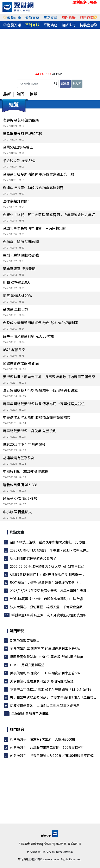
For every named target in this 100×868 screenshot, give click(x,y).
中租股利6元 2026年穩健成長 (26, 471)
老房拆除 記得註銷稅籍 (21, 120)
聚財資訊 (23, 859)
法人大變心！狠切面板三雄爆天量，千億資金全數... (48, 607)
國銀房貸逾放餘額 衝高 (21, 363)
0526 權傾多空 (14, 350)
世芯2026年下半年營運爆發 (24, 444)
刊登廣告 (24, 844)
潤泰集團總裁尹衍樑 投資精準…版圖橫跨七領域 (40, 390)
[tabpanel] (14, 17)
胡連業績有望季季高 (19, 458)
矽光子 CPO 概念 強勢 (20, 498)
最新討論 (14, 17)
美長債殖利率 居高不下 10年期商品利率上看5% (45, 649)
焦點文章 (50, 17)
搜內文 (77, 83)
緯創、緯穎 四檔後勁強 (21, 255)
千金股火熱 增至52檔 (19, 161)
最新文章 (32, 17)
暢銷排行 (69, 25)
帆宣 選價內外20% (17, 296)
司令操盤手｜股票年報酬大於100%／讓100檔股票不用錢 (52, 755)
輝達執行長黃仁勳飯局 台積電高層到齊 (33, 188)
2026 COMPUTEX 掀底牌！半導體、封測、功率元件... (49, 550)
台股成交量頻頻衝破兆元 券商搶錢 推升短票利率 (41, 323)
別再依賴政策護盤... (24, 640)
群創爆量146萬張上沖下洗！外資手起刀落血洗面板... (50, 615)
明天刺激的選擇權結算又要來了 (33, 558)
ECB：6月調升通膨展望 (27, 665)
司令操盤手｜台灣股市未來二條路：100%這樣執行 (47, 747)
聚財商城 (32, 25)
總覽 (33, 94)
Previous (5, 17)
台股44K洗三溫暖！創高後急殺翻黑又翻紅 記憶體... (49, 542)
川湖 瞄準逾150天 (17, 282)
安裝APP (49, 835)
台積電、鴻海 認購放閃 (21, 242)
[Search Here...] (38, 84)
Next (95, 17)
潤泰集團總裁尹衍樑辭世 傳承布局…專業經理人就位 (44, 404)
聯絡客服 (61, 844)
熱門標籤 (69, 17)
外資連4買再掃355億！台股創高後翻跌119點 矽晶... (48, 599)
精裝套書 (87, 25)
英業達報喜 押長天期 (19, 269)
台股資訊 (14, 25)
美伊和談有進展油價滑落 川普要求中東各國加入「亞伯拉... (53, 697)
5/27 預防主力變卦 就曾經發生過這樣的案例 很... (46, 582)
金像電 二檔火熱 (16, 309)
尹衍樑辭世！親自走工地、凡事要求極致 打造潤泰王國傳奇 (49, 377)
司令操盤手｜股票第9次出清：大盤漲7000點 (43, 739)
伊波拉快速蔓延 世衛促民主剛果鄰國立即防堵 (45, 705)
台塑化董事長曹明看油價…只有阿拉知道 (35, 228)
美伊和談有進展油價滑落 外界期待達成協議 (42, 681)
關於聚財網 (74, 844)
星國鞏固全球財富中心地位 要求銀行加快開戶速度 (47, 657)
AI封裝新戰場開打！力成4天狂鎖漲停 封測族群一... (47, 574)
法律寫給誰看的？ (17, 201)
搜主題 (65, 83)
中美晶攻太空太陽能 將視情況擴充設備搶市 (37, 417)
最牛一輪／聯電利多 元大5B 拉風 (29, 336)
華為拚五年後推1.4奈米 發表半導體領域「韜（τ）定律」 (51, 689)
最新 (7, 94)
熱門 (20, 94)
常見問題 (49, 844)
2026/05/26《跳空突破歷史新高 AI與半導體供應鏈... (49, 591)
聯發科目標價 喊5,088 (20, 485)
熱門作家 (87, 17)
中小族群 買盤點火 (17, 512)
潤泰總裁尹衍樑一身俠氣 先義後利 (30, 431)
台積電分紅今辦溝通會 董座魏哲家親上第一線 (38, 174)
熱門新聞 (17, 631)
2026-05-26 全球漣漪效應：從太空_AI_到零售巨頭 (47, 566)
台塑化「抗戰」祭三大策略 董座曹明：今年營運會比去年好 (49, 215)
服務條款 (37, 844)
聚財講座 (50, 25)
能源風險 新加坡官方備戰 (30, 713)
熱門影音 (17, 729)
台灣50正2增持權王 (18, 147)
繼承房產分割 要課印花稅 (23, 134)
